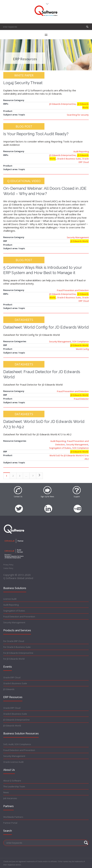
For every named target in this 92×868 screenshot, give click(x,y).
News (6, 792)
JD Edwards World (83, 106)
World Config (82, 349)
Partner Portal (10, 823)
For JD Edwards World (14, 659)
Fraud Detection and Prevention (19, 617)
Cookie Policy (8, 568)
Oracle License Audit (13, 762)
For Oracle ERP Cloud (14, 641)
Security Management (78, 237)
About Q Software (12, 781)
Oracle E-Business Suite (69, 159)
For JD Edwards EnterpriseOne (18, 653)
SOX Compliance (80, 342)
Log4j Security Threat (23, 83)
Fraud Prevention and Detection (73, 290)
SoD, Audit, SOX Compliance (17, 744)
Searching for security (78, 115)
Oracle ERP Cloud (12, 677)
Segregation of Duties (60, 448)
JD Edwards (9, 689)
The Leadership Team (14, 786)
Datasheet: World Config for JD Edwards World (46, 327)
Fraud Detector (81, 399)
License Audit (10, 599)
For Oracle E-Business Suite (17, 647)
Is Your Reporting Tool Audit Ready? (36, 134)
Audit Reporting (81, 151)
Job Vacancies (10, 798)
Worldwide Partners (13, 817)
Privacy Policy (8, 565)
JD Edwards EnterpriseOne (63, 104)
